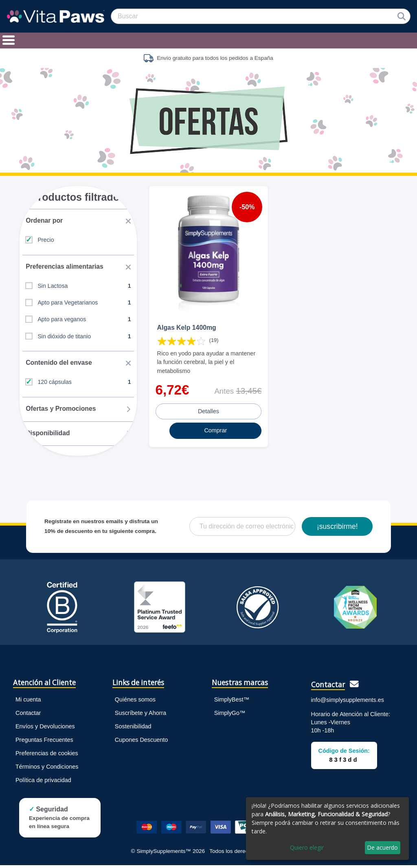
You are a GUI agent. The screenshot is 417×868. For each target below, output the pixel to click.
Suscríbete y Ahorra (140, 715)
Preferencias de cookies (47, 756)
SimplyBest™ (232, 702)
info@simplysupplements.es (348, 702)
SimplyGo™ (230, 715)
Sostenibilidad (133, 729)
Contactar (28, 715)
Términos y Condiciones (47, 769)
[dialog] (327, 829)
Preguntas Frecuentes (44, 742)
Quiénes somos (135, 702)
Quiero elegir (307, 847)
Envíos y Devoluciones (45, 729)
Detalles (208, 410)
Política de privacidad (43, 783)
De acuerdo (382, 847)
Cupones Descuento (141, 742)
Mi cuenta (28, 702)
